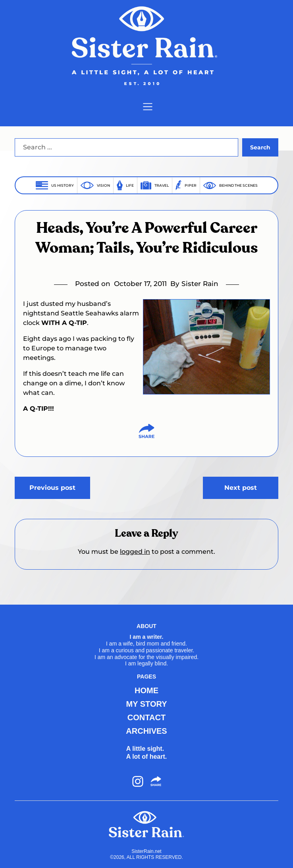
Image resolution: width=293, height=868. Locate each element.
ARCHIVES (146, 731)
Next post (241, 488)
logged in (135, 552)
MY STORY (147, 704)
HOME (146, 690)
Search (260, 147)
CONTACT (146, 717)
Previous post (52, 488)
